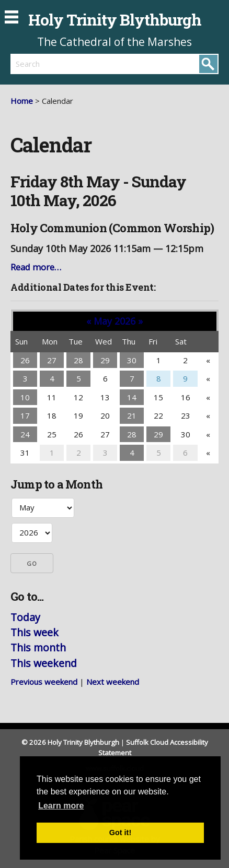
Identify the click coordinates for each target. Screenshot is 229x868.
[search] (62, 64)
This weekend (44, 663)
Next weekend (113, 682)
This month (38, 647)
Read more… (36, 267)
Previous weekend (44, 682)
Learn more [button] (61, 806)
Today (25, 617)
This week (35, 632)
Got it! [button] (120, 833)
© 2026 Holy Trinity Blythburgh (70, 742)
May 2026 (115, 321)
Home (22, 101)
